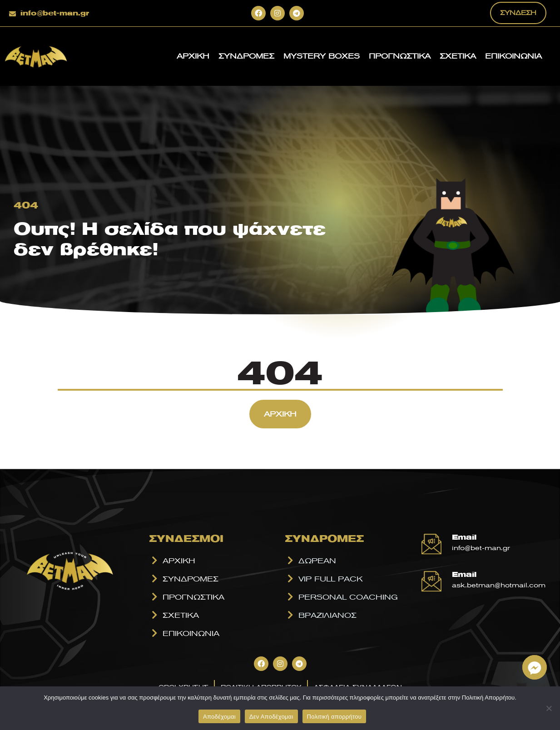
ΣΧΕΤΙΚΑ (458, 56)
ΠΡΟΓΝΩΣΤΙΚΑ (400, 56)
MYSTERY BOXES (322, 56)
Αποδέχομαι (219, 717)
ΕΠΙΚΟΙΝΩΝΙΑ (513, 56)
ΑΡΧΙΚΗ (193, 56)
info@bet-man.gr (55, 13)
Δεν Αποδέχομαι (271, 717)
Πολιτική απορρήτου (334, 717)
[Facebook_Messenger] (535, 667)
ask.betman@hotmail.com (499, 585)
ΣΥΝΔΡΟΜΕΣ (246, 56)
